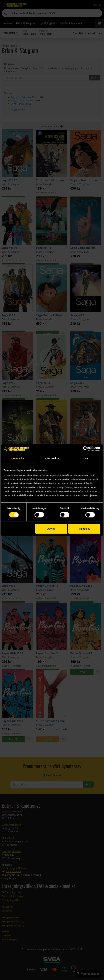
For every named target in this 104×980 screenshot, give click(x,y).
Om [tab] (86, 458)
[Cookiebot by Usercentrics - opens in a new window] (86, 449)
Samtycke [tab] (18, 458)
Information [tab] (52, 458)
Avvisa (51, 529)
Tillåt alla (84, 529)
